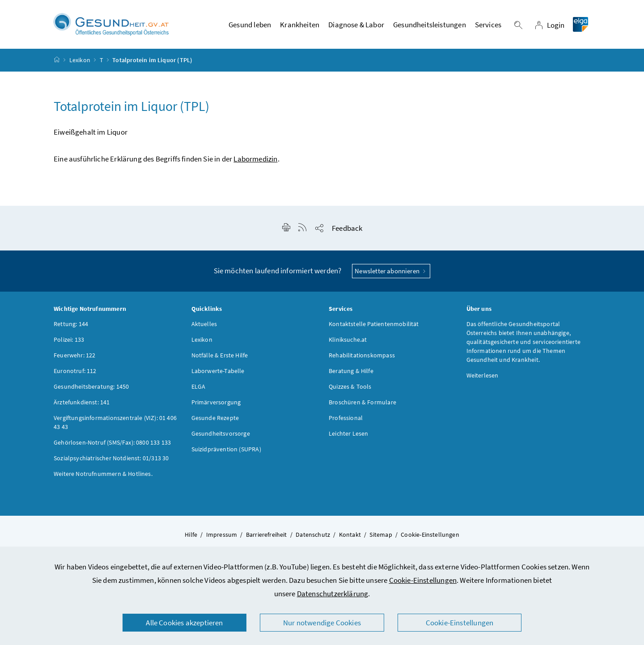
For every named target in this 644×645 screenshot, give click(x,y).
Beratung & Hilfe (351, 371)
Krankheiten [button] (300, 25)
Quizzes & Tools (350, 386)
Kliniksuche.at (348, 339)
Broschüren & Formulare (362, 402)
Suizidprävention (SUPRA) (226, 449)
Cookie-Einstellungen (423, 580)
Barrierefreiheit (267, 535)
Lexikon (80, 60)
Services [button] (488, 25)
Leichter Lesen (348, 433)
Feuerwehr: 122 (74, 355)
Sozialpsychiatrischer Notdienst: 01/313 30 (111, 458)
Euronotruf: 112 (75, 371)
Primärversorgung (216, 402)
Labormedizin (255, 159)
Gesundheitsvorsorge (221, 433)
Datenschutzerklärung (333, 594)
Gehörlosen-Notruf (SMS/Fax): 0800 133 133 (112, 442)
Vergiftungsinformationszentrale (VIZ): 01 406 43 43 (115, 422)
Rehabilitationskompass (362, 355)
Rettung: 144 (71, 324)
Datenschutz (313, 535)
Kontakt (350, 535)
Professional (346, 418)
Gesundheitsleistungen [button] (430, 25)
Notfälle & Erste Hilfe (220, 355)
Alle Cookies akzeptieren (184, 623)
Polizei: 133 (69, 339)
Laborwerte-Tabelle (218, 371)
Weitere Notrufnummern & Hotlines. (103, 474)
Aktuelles (204, 324)
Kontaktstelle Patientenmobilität (374, 324)
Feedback (347, 228)
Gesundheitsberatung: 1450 (91, 386)
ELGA (199, 386)
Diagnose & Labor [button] (356, 25)
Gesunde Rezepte (215, 418)
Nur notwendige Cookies (322, 623)
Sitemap (381, 535)
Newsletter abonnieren (391, 271)
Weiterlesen (483, 375)
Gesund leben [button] (250, 25)
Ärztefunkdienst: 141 (82, 402)
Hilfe (191, 535)
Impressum (222, 535)
